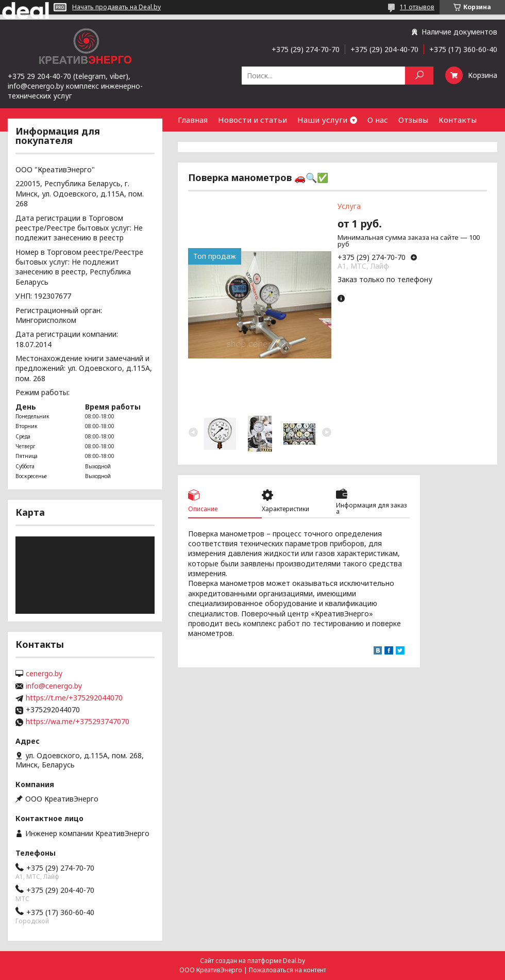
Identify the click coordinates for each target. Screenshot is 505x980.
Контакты (458, 120)
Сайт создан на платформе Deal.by (252, 961)
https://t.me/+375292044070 (74, 698)
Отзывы (413, 120)
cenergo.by (44, 674)
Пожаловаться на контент (288, 970)
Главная (193, 120)
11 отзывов (417, 7)
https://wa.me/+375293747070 (78, 722)
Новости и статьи (252, 120)
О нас (378, 120)
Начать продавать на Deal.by (116, 7)
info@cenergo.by (54, 686)
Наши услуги (322, 120)
